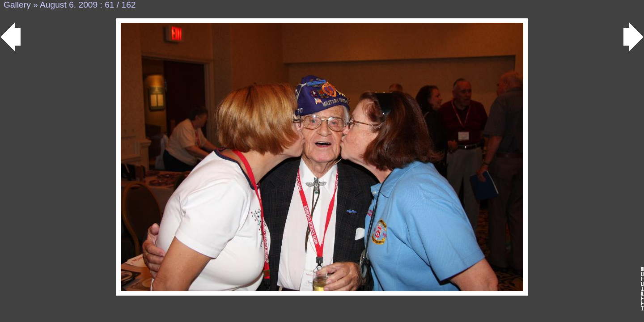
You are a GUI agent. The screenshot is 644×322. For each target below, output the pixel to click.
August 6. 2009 (69, 5)
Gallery (17, 5)
